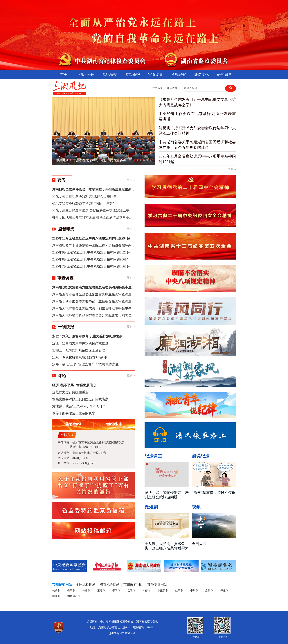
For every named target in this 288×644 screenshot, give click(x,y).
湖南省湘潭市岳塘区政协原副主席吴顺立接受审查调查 (92, 294)
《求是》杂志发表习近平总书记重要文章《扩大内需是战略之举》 (197, 102)
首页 (64, 74)
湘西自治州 (74, 596)
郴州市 (194, 591)
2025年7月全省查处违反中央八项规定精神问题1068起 (91, 266)
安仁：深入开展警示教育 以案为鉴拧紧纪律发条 (87, 336)
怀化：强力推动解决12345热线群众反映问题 (84, 196)
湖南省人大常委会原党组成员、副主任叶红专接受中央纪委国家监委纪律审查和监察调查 (117, 308)
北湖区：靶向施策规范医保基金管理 (79, 350)
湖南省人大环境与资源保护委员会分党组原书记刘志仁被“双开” (98, 315)
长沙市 (56, 591)
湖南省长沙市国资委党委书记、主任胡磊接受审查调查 (92, 301)
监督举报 (133, 74)
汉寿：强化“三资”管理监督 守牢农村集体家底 (85, 364)
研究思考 (224, 74)
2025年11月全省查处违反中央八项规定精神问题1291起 (197, 159)
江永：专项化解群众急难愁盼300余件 (79, 357)
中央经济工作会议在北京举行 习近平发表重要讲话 (197, 116)
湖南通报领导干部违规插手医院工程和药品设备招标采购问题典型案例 (103, 245)
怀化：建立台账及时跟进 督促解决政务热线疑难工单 (91, 210)
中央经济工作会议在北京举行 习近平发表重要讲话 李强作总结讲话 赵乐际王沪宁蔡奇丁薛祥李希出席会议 (94, 160)
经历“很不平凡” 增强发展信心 (74, 385)
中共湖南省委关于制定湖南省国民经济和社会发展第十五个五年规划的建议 (197, 145)
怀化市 (224, 591)
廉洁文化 (201, 74)
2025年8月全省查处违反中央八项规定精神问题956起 (90, 259)
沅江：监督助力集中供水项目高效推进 (80, 343)
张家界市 (163, 591)
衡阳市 (71, 591)
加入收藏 (172, 88)
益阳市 (179, 591)
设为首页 (158, 88)
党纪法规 (110, 74)
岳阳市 (131, 591)
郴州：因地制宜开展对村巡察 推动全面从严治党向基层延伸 (96, 217)
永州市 (209, 591)
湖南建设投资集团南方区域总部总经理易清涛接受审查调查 (95, 287)
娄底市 (56, 596)
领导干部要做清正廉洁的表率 (74, 413)
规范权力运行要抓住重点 (70, 392)
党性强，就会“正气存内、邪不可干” (78, 406)
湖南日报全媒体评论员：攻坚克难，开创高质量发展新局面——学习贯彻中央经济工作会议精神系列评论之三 (132, 189)
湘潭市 (101, 591)
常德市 (146, 591)
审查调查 (156, 74)
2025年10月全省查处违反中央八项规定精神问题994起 (91, 238)
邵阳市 (116, 591)
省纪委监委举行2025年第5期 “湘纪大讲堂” (83, 203)
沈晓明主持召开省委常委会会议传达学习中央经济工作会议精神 (197, 131)
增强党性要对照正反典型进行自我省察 (80, 399)
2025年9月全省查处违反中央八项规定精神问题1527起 (91, 252)
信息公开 (87, 74)
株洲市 (86, 591)
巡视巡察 (179, 74)
